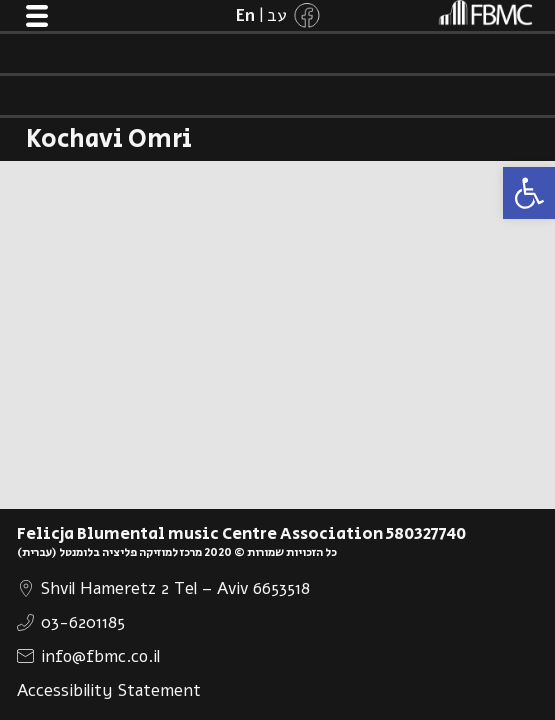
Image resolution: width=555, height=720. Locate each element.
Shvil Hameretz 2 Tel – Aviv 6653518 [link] (175, 588)
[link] (529, 193)
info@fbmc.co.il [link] (100, 656)
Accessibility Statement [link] (109, 690)
